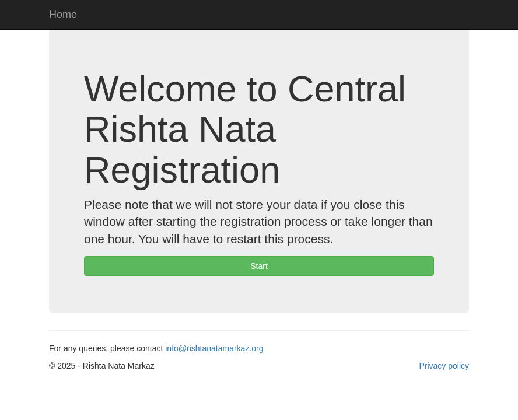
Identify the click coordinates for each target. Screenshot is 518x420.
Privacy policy (444, 366)
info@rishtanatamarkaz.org (214, 348)
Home (63, 15)
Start (259, 266)
